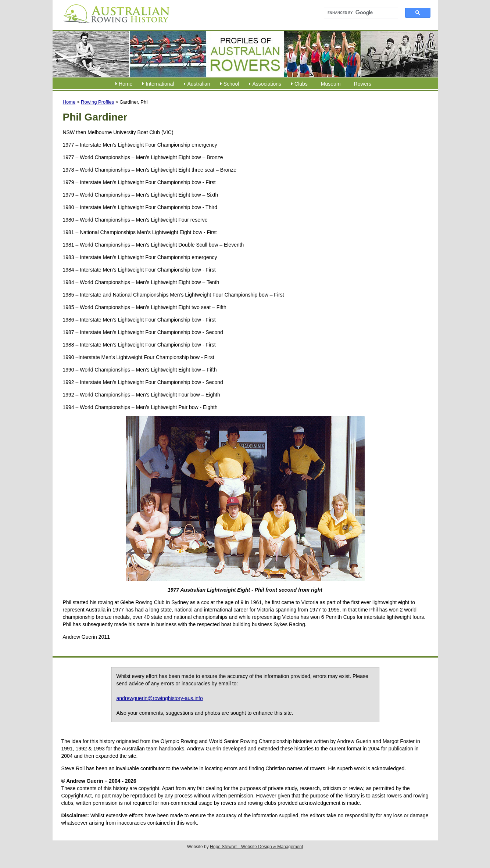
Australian (198, 84)
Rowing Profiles (97, 102)
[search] (358, 13)
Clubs (301, 84)
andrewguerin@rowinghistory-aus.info (160, 698)
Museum (331, 84)
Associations (267, 84)
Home (126, 84)
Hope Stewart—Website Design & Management (256, 847)
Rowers (363, 84)
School (231, 84)
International (160, 84)
